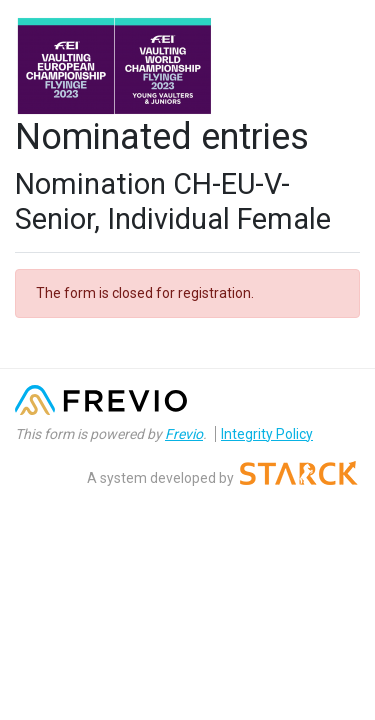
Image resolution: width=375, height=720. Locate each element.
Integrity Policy (267, 434)
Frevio (184, 434)
